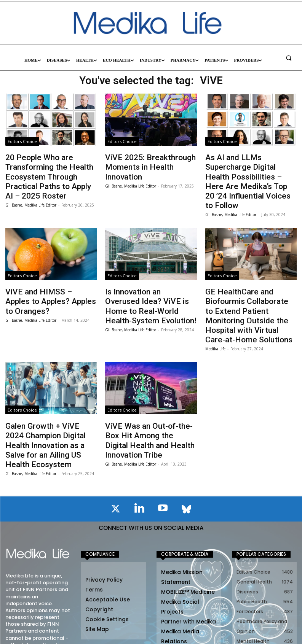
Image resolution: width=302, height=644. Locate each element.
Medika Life (215, 312)
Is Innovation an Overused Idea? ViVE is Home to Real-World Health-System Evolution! (146, 284)
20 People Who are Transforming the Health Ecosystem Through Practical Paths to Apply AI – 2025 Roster (48, 172)
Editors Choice (22, 141)
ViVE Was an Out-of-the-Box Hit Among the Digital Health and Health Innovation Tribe (146, 396)
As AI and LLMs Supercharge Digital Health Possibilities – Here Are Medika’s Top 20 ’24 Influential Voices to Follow (249, 168)
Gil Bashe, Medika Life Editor (31, 196)
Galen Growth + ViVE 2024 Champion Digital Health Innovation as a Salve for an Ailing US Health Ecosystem (46, 400)
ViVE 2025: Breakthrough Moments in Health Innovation (148, 161)
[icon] (116, 456)
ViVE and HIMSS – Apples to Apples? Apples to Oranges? (47, 276)
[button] (289, 58)
